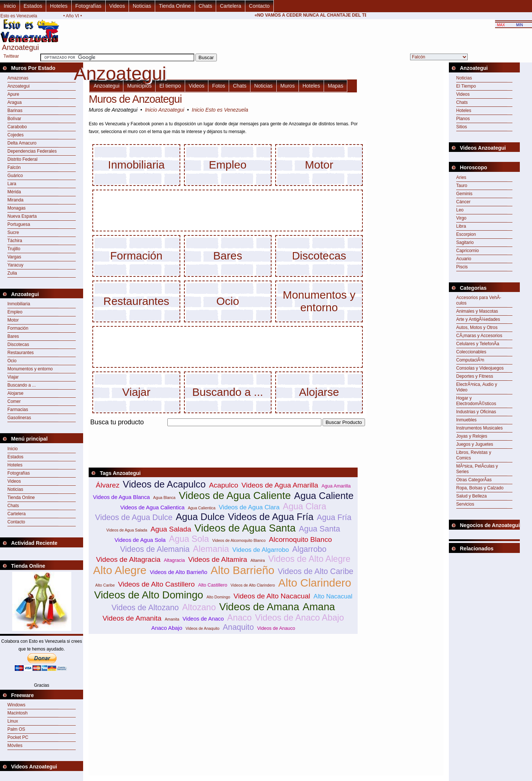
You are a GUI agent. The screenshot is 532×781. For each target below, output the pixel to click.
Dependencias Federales (32, 151)
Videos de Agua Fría (271, 517)
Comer (14, 401)
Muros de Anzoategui (135, 99)
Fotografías (88, 6)
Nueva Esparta (22, 216)
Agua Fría (334, 517)
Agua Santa (319, 529)
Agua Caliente (324, 496)
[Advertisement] (223, 430)
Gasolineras (19, 418)
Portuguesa (19, 224)
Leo (460, 210)
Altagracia (174, 560)
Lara (12, 184)
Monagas (16, 208)
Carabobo (17, 127)
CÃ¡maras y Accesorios (479, 336)
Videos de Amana (259, 607)
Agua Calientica (202, 508)
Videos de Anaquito (202, 628)
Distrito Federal (22, 159)
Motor (13, 320)
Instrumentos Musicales (480, 428)
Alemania (211, 549)
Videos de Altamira (218, 559)
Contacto (259, 6)
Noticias (142, 6)
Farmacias (18, 410)
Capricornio (468, 251)
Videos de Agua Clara (249, 507)
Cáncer (463, 202)
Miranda (15, 200)
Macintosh (18, 713)
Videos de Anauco (276, 628)
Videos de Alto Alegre (309, 559)
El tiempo (170, 86)
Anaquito (238, 627)
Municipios (139, 86)
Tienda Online (175, 6)
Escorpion (466, 234)
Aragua (15, 102)
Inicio (10, 6)
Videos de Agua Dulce (134, 517)
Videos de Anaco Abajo (299, 618)
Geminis (464, 194)
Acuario (464, 259)
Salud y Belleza (472, 496)
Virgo (461, 218)
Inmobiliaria (19, 304)
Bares (13, 336)
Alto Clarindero (315, 583)
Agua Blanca (164, 498)
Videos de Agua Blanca (122, 497)
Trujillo (14, 249)
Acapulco (224, 485)
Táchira (15, 241)
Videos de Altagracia (128, 559)
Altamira (258, 560)
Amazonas (18, 78)
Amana (319, 607)
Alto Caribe (105, 585)
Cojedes (16, 135)
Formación (18, 328)
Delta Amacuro (22, 143)
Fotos (219, 86)
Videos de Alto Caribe (316, 571)
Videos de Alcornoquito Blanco (239, 540)
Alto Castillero (213, 585)
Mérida (14, 192)
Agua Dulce (200, 517)
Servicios (465, 504)
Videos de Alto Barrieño (178, 572)
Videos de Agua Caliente (235, 495)
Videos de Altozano (145, 608)
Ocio (12, 361)
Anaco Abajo (167, 628)
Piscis (462, 267)
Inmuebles (466, 420)
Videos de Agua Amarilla (280, 485)
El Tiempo (466, 86)
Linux (13, 721)
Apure (13, 94)
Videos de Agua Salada (127, 530)
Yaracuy (15, 265)
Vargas (14, 257)
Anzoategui (18, 86)
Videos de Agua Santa (245, 528)
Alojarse (15, 393)
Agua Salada (171, 529)
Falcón (14, 167)
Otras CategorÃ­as (474, 480)
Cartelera (231, 6)
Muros (288, 86)
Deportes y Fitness (475, 376)
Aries (461, 177)
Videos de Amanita (132, 618)
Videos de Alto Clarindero (253, 585)
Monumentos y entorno (30, 369)
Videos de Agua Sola (140, 540)
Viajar (13, 377)
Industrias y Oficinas (476, 412)
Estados (33, 6)
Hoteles (59, 6)
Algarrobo (309, 549)
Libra (461, 226)
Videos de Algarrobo (261, 550)
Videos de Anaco (203, 619)
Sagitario (465, 242)
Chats (206, 6)
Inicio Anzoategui (164, 110)
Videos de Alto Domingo (149, 595)
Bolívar (14, 119)
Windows (16, 705)
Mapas (335, 86)
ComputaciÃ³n (470, 360)
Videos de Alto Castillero (157, 584)
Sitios (462, 127)
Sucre (13, 232)
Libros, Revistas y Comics (474, 455)
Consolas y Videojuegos (480, 368)
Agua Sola (189, 539)
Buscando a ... (22, 385)
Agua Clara (305, 506)
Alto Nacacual (333, 596)
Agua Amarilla (336, 486)
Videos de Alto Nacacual (272, 596)
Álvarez (108, 485)
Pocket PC (18, 737)
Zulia (12, 273)
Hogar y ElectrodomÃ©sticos (476, 401)
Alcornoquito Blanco (301, 539)
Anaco (240, 618)
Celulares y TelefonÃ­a (478, 344)
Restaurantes (21, 353)
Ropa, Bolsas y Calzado (480, 488)
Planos (463, 119)
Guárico (15, 176)
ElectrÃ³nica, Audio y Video (477, 387)
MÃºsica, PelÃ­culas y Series (477, 469)
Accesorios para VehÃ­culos (479, 300)
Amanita (172, 619)
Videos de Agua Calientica (153, 507)
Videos (117, 6)
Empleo (15, 312)
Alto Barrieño (243, 570)
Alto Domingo (218, 597)
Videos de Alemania (155, 549)
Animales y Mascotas (477, 311)
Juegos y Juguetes (475, 444)
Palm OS (16, 729)
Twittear (11, 56)
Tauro (462, 186)
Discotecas (18, 344)
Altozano (199, 607)
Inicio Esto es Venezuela (220, 110)
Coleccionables (471, 352)
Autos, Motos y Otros (477, 327)
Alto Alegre (120, 570)
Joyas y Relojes (472, 436)
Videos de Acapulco (164, 484)
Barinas (15, 111)
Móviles (15, 746)
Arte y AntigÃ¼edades (478, 319)
